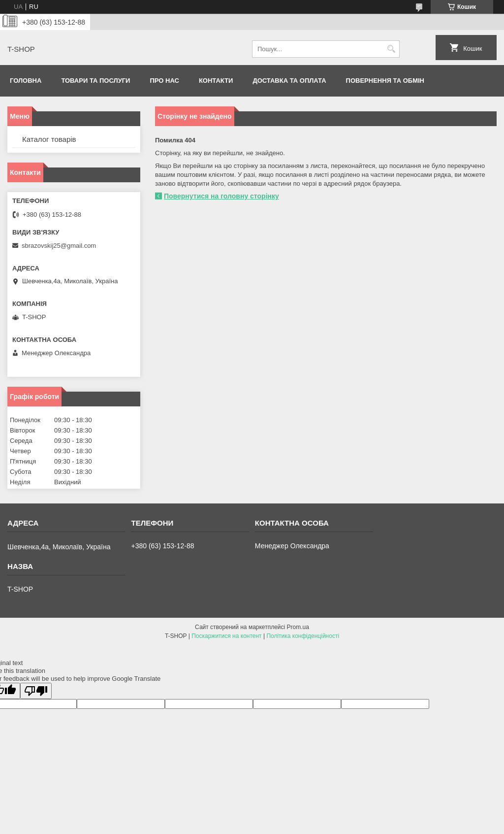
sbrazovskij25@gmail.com (59, 246)
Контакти (216, 81)
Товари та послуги (95, 81)
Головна (26, 81)
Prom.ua (298, 627)
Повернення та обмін (385, 81)
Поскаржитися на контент (226, 636)
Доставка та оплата (289, 81)
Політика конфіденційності (303, 636)
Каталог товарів (49, 139)
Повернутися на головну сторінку (221, 196)
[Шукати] (391, 49)
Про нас (164, 81)
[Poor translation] (36, 691)
